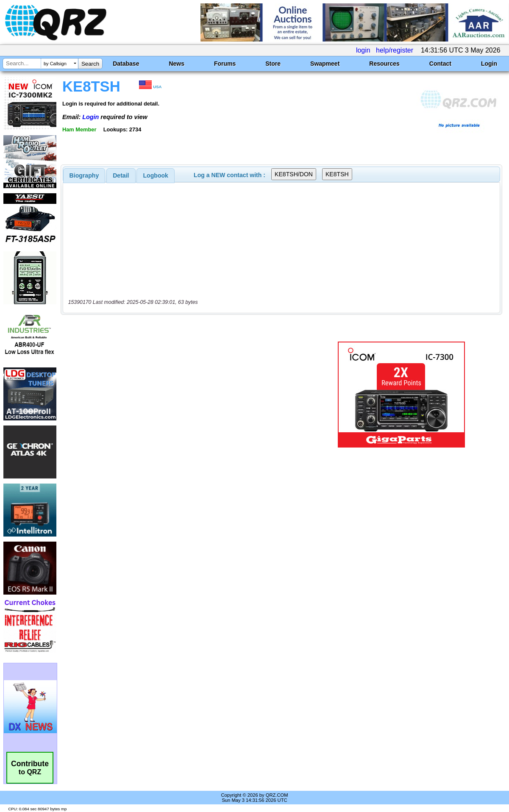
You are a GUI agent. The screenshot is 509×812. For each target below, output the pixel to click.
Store (273, 64)
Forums (225, 64)
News (177, 64)
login (363, 50)
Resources (384, 64)
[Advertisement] (187, 395)
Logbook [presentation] (156, 175)
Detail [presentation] (121, 175)
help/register (395, 50)
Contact (440, 64)
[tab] (84, 175)
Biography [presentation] (84, 175)
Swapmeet (325, 64)
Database (126, 64)
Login (489, 64)
